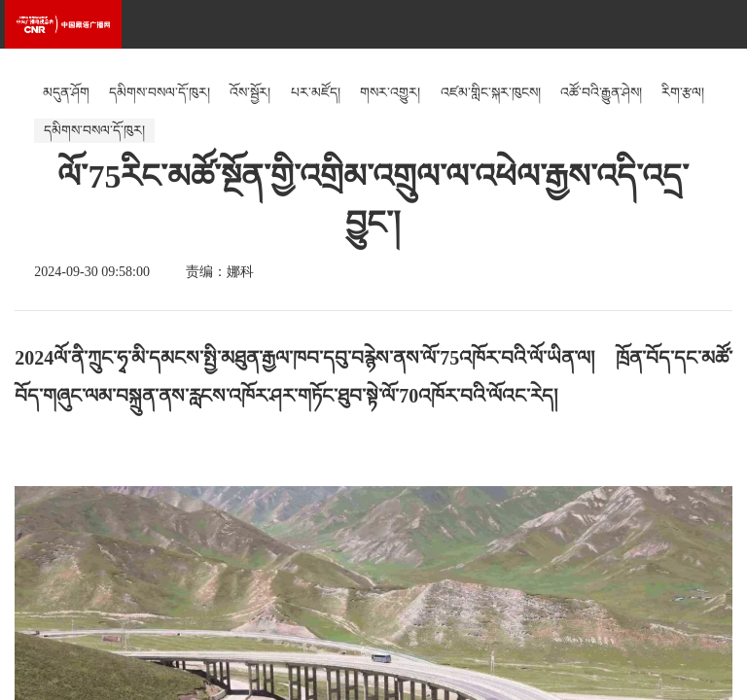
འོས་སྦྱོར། (250, 93)
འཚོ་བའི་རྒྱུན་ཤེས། (601, 93)
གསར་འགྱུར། (390, 93)
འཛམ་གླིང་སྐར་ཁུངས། (491, 93)
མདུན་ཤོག (66, 93)
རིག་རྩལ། (683, 93)
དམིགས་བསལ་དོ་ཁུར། (160, 93)
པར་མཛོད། (316, 93)
